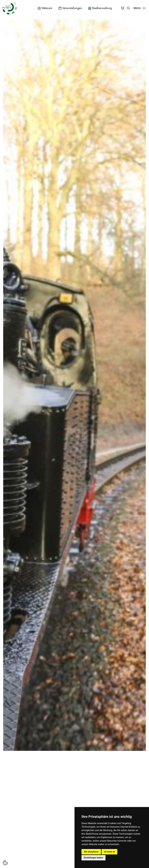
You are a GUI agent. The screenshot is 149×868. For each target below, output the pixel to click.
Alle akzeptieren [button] (91, 852)
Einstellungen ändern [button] (93, 858)
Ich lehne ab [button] (109, 852)
